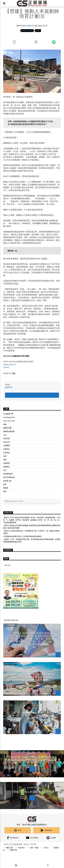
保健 (5, 424)
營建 (14, 373)
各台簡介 (21, 848)
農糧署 (6, 488)
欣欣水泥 (6, 442)
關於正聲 (9, 848)
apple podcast (9, 364)
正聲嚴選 (6, 445)
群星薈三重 (7, 481)
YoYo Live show (28, 31)
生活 (38, 31)
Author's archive (32, 395)
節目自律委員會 (9, 477)
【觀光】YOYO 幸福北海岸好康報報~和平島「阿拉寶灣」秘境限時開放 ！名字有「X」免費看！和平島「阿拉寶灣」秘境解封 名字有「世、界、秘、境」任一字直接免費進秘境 (32, 520)
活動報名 (6, 467)
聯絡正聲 (13, 850)
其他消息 (6, 438)
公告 (5, 435)
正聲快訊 (6, 449)
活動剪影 (6, 463)
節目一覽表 (34, 848)
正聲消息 (6, 453)
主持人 (46, 848)
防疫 (5, 491)
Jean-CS (31, 26)
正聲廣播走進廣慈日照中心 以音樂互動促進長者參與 (22, 536)
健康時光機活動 (9, 431)
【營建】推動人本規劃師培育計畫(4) (33, 792)
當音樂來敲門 (8, 474)
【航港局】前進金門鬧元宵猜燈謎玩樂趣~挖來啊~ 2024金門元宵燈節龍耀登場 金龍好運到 (32, 760)
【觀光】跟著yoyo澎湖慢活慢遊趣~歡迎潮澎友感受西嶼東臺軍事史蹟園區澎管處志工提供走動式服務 (33, 677)
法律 (5, 456)
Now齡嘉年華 (8, 414)
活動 (5, 460)
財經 (5, 484)
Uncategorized (9, 417)
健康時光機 (7, 428)
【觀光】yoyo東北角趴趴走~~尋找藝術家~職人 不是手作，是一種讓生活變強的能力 (32, 716)
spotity (6, 367)
